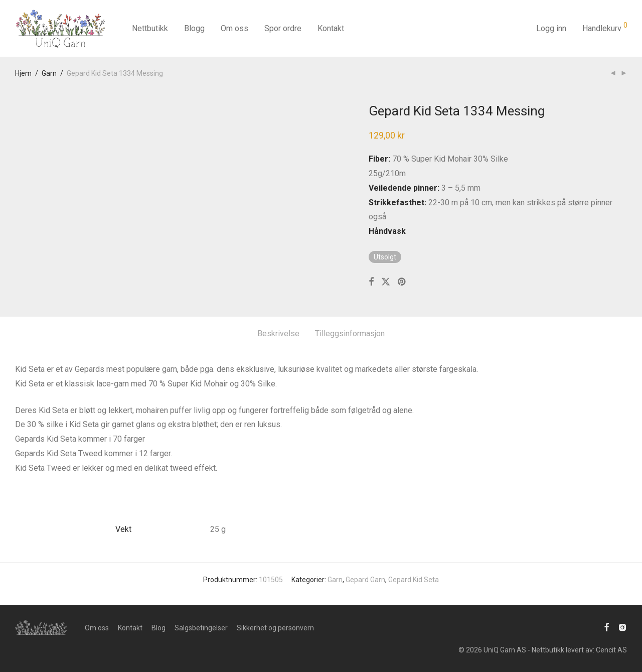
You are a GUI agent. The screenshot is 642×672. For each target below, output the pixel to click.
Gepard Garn (365, 580)
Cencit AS (611, 650)
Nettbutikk (150, 28)
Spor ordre (283, 28)
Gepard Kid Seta (414, 580)
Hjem (23, 73)
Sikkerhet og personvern (275, 628)
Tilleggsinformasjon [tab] (350, 333)
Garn (49, 73)
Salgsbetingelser (201, 628)
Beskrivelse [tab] (278, 333)
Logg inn (551, 28)
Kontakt (331, 28)
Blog (158, 628)
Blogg (194, 28)
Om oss (234, 28)
